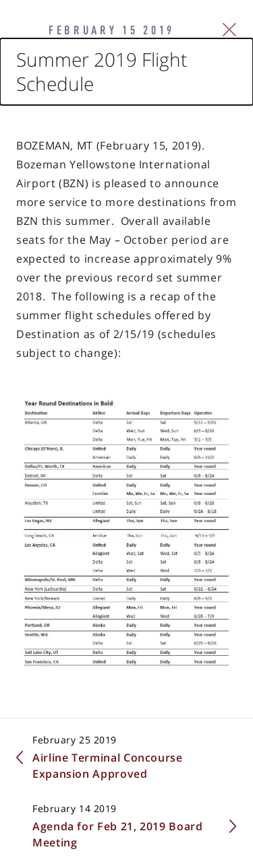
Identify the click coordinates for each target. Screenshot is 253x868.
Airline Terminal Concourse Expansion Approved (108, 766)
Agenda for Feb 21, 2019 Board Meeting (118, 834)
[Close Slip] (230, 30)
